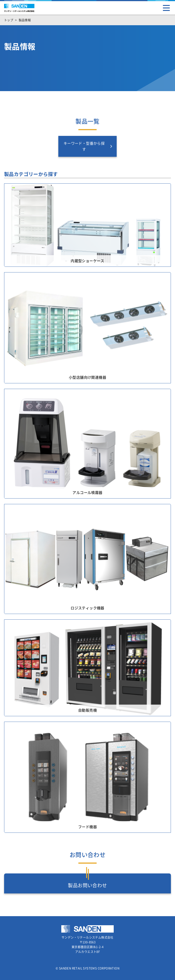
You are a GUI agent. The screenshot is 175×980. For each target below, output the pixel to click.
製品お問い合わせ (87, 885)
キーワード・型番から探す (84, 146)
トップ (9, 20)
